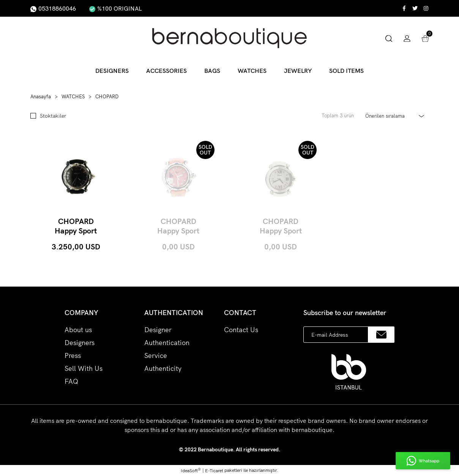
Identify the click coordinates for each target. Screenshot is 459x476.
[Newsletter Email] (349, 335)
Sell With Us (84, 368)
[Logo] (229, 38)
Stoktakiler (53, 115)
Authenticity (163, 368)
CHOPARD (107, 96)
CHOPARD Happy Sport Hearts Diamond (178, 226)
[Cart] (425, 38)
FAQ (71, 381)
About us (78, 330)
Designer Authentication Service (167, 343)
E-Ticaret (214, 470)
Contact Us (241, 330)
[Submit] (381, 335)
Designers (80, 343)
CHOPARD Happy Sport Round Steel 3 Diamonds (281, 226)
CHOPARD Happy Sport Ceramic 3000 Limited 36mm (76, 226)
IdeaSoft (191, 470)
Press (73, 355)
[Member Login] (407, 38)
